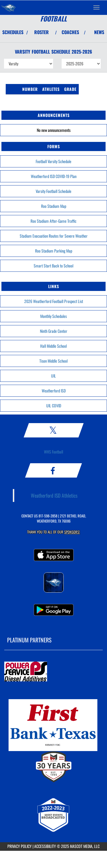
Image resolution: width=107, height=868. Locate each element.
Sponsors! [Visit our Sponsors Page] (72, 532)
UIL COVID (54, 405)
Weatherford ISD (54, 391)
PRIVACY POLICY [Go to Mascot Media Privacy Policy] (20, 846)
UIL (53, 376)
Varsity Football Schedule (53, 191)
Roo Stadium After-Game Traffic (53, 221)
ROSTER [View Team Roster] (42, 32)
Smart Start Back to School (53, 266)
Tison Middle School (53, 361)
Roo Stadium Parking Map (54, 251)
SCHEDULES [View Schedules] (13, 32)
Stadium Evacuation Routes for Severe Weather (54, 236)
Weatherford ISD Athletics (54, 495)
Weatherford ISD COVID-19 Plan (54, 176)
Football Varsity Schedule (53, 161)
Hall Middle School (53, 346)
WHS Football (53, 452)
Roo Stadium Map (54, 206)
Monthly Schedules (53, 316)
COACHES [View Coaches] (70, 32)
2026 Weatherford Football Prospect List (54, 301)
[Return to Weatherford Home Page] (9, 7)
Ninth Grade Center (54, 331)
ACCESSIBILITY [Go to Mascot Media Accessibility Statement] (45, 846)
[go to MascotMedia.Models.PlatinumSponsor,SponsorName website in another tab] (53, 672)
